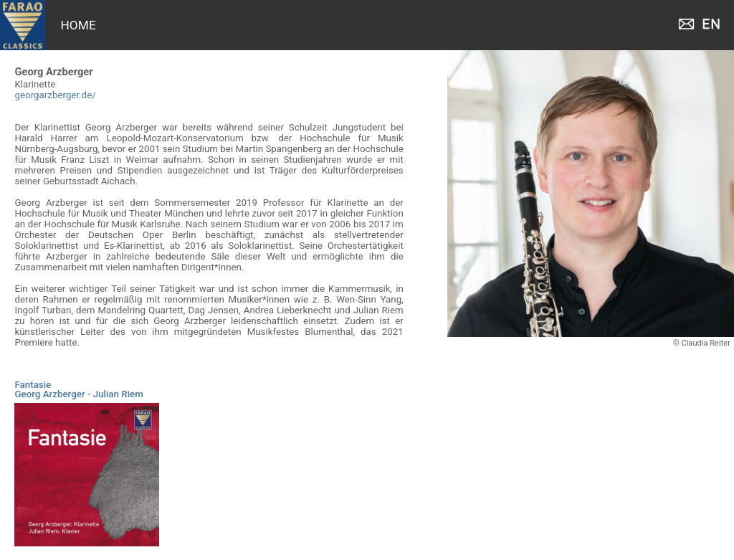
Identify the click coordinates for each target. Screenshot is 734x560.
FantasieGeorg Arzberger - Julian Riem (78, 389)
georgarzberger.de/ (55, 95)
